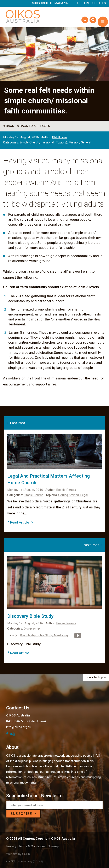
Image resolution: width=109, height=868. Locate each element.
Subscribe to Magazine (51, 3)
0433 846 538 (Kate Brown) (26, 721)
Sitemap (53, 846)
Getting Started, (69, 495)
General (86, 142)
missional (47, 142)
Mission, (75, 142)
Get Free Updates (92, 3)
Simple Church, (30, 142)
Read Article (21, 522)
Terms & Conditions (32, 846)
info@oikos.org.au (19, 727)
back (9, 126)
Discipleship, (29, 635)
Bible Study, (46, 635)
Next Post (93, 545)
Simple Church (33, 495)
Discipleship (32, 628)
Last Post (16, 423)
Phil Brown (59, 137)
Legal (84, 495)
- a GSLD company (25, 861)
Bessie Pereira (66, 490)
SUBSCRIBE (23, 814)
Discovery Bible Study (30, 616)
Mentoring (61, 635)
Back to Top (96, 677)
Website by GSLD (18, 854)
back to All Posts (33, 126)
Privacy (11, 846)
